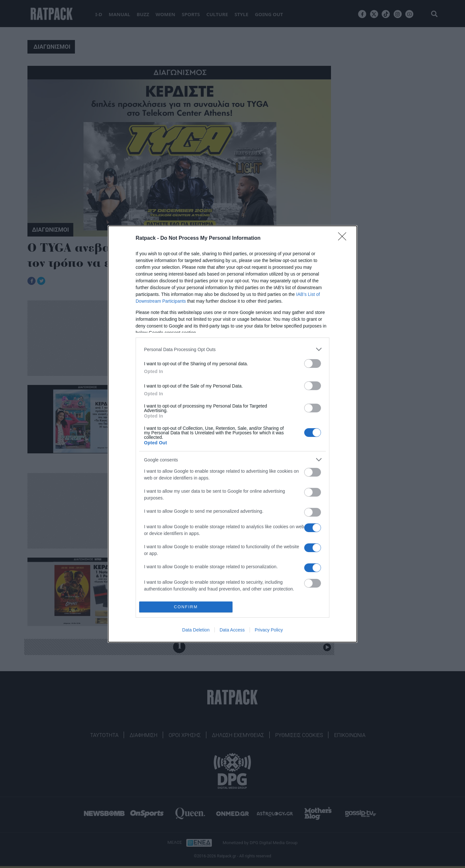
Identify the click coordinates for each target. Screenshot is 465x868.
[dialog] (232, 434)
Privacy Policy (269, 630)
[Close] (344, 238)
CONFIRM (186, 607)
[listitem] (232, 349)
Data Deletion (196, 630)
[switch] (313, 363)
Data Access (232, 630)
